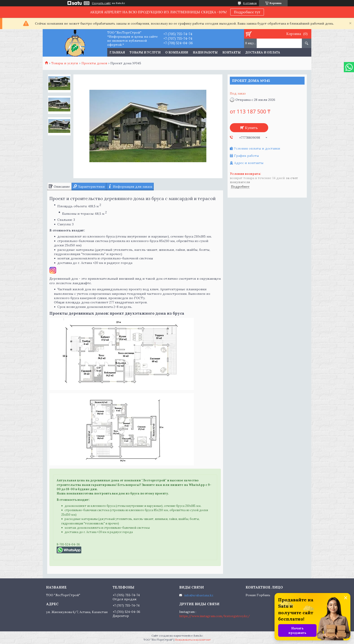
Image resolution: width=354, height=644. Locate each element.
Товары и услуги (145, 52)
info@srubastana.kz (199, 595)
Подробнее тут (247, 12)
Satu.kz (198, 636)
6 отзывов (250, 3)
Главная (117, 52)
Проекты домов (94, 63)
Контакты (232, 52)
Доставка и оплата (263, 52)
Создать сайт (101, 3)
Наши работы (205, 52)
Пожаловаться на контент (193, 640)
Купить (251, 128)
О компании (177, 52)
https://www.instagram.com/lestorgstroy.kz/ (215, 616)
